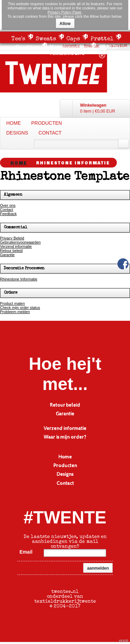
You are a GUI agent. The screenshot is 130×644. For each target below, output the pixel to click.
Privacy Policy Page (64, 12)
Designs (17, 133)
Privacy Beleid (12, 238)
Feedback (8, 214)
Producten (47, 123)
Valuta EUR (118, 46)
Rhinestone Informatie (19, 279)
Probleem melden (15, 312)
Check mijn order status (20, 308)
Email (26, 552)
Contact (50, 133)
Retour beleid (11, 251)
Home (14, 123)
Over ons (8, 205)
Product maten (12, 303)
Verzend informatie (16, 246)
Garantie (7, 255)
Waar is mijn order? (65, 437)
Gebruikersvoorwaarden (20, 242)
